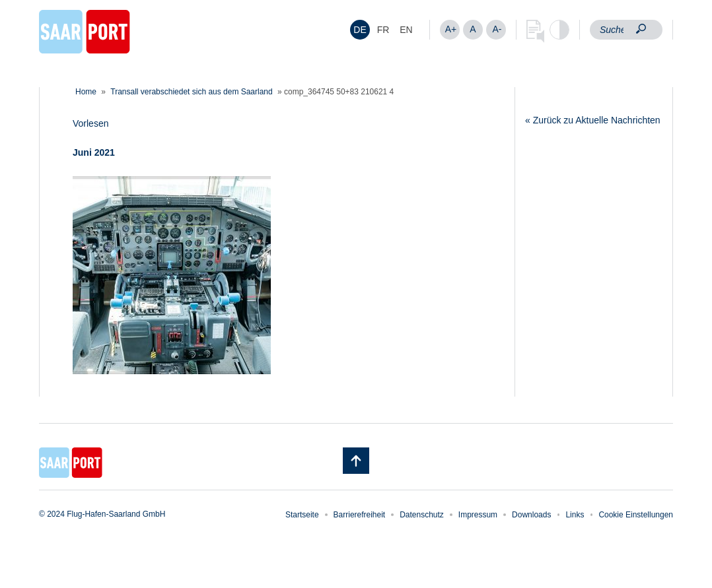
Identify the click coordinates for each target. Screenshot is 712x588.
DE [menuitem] (360, 30)
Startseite (302, 515)
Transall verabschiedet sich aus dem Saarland (191, 92)
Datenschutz (422, 515)
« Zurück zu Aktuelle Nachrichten (593, 120)
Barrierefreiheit (360, 515)
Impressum (478, 515)
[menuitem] (360, 30)
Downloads (531, 515)
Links (575, 515)
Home (86, 92)
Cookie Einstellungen (636, 515)
